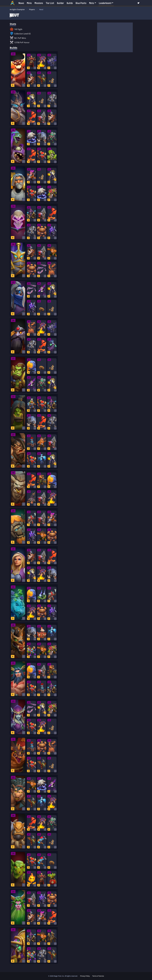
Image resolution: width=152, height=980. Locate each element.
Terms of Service (98, 976)
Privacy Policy (85, 976)
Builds (70, 3)
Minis (29, 3)
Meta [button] (92, 3)
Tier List (50, 3)
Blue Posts (81, 3)
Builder (60, 3)
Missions (39, 3)
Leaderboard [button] (105, 3)
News (21, 3)
